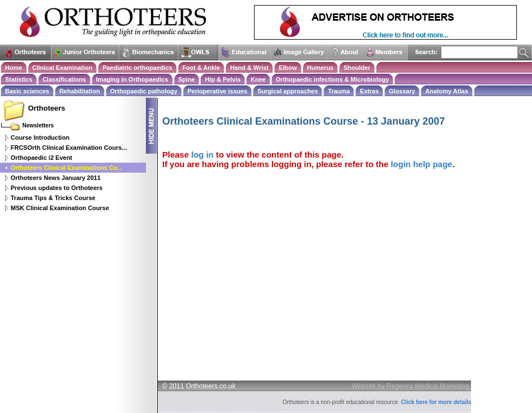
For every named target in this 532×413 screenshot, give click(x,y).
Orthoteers (46, 108)
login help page (421, 164)
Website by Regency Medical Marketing (411, 386)
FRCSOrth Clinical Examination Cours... (69, 148)
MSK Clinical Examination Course (60, 208)
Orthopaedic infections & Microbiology (332, 79)
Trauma (339, 91)
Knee (258, 79)
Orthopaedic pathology (144, 91)
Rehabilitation (80, 91)
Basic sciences (27, 91)
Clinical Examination (63, 68)
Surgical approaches (288, 91)
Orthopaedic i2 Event (41, 158)
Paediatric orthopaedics (137, 68)
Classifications (64, 79)
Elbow (288, 68)
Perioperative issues (217, 91)
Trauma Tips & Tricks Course (53, 198)
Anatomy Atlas (447, 91)
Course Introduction (40, 137)
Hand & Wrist (249, 68)
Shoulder (357, 68)
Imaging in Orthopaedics (132, 79)
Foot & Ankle (201, 68)
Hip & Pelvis (223, 79)
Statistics (19, 79)
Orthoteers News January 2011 (56, 178)
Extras (369, 91)
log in (203, 155)
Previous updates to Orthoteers (57, 188)
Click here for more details (436, 402)
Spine (187, 79)
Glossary (402, 91)
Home (14, 68)
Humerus (321, 68)
